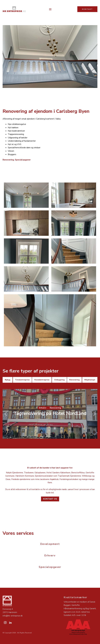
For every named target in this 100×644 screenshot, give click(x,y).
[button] (46, 436)
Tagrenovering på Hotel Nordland (50, 413)
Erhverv (43, 408)
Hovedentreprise (42, 380)
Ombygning (59, 380)
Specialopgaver (23, 160)
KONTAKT (87, 9)
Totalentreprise (22, 380)
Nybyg (8, 380)
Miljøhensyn (90, 380)
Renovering (8, 160)
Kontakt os (50, 499)
